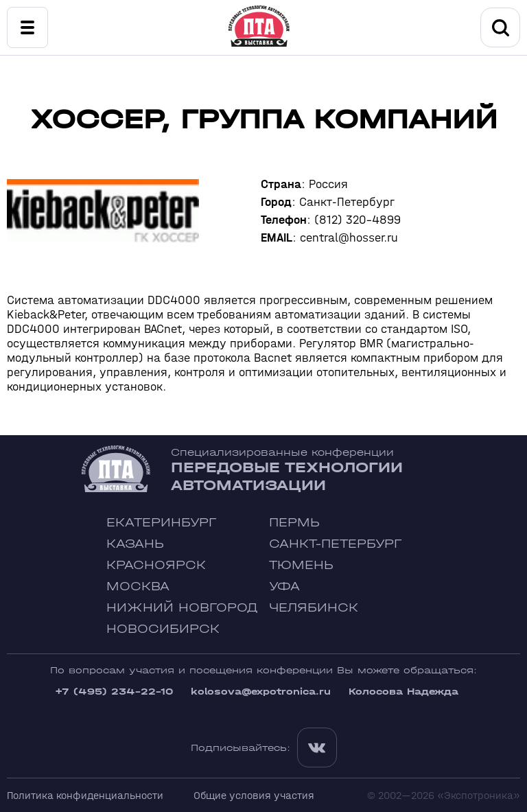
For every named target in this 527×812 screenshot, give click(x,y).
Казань (135, 544)
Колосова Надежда (403, 692)
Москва (138, 587)
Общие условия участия (254, 795)
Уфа (284, 587)
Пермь (294, 523)
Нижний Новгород (182, 608)
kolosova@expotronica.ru (261, 692)
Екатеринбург (161, 523)
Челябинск (314, 608)
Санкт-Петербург (335, 544)
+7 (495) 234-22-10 (114, 692)
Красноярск (156, 565)
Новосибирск (163, 629)
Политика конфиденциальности (85, 795)
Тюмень (301, 565)
